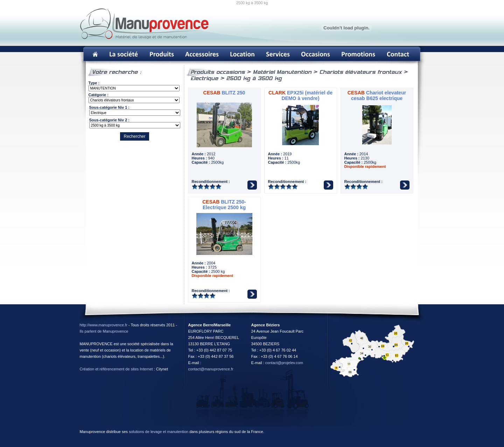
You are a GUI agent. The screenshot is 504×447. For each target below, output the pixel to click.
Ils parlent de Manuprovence (104, 331)
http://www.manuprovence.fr (104, 325)
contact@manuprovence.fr (211, 369)
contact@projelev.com (284, 363)
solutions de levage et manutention (159, 432)
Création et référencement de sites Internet (116, 369)
